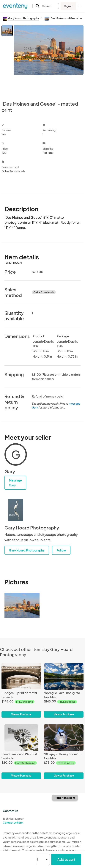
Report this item (65, 798)
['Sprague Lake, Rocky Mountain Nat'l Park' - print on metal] (64, 690)
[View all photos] (49, 60)
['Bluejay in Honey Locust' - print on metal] (64, 752)
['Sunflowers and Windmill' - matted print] (21, 752)
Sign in (68, 6)
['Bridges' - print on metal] (21, 690)
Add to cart (66, 859)
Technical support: (21, 821)
